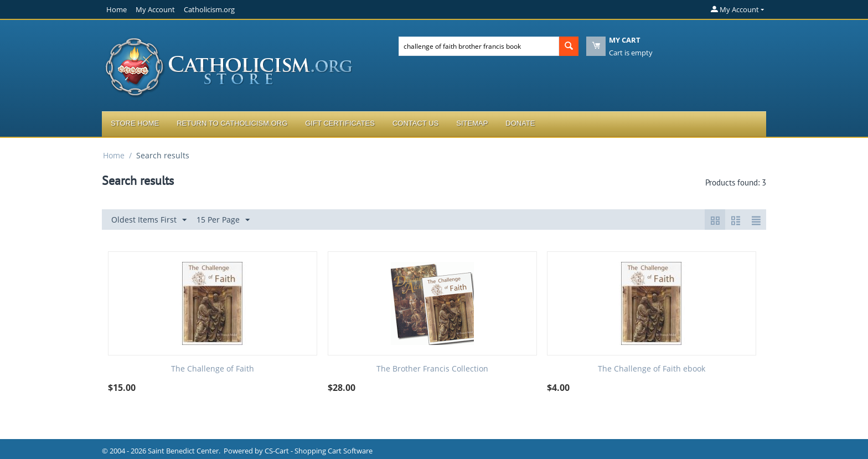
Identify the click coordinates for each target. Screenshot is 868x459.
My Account (155, 9)
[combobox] (479, 46)
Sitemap (472, 123)
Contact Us (415, 123)
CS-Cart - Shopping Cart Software (319, 451)
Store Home (135, 123)
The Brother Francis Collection (432, 369)
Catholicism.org (209, 9)
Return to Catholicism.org (232, 123)
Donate (520, 123)
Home (117, 9)
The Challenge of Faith (213, 369)
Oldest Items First (149, 220)
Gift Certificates (340, 123)
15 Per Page (223, 220)
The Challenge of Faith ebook (652, 369)
